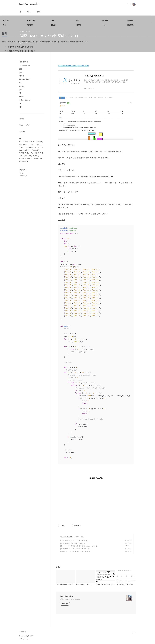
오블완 (25, 145)
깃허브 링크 (22, 632)
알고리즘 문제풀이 (66, 537)
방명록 (39, 12)
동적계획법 (30, 147)
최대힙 (35, 153)
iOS (21, 69)
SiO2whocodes (29, 4)
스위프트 (39, 145)
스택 (41, 159)
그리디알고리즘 (27, 156)
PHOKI (22, 96)
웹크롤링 (28, 159)
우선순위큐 (39, 142)
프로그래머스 (35, 159)
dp (29, 145)
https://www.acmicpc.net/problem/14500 (73, 66)
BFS (21, 142)
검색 (129, 4)
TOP (134, 633)
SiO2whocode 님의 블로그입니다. (70, 599)
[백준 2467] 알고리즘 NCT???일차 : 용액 (74, 551)
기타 (21, 104)
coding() (22, 86)
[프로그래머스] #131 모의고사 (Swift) (73, 541)
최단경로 (33, 145)
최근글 (21, 125)
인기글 (27, 125)
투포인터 (40, 147)
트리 (34, 142)
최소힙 (25, 150)
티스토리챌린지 (24, 161)
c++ (21, 156)
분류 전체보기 (23, 62)
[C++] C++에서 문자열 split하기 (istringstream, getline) (79, 546)
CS (20, 83)
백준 (36, 147)
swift (22, 72)
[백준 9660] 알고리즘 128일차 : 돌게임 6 (74, 549)
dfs (25, 147)
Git (21, 89)
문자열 (21, 147)
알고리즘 (41, 153)
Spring (22, 76)
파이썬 (27, 153)
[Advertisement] (96, 503)
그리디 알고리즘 (27, 142)
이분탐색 (22, 159)
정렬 (21, 145)
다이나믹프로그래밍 (34, 150)
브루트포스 (35, 156)
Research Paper (25, 79)
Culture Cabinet (25, 100)
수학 (31, 153)
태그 (29, 12)
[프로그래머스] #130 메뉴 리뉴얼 (71, 543)
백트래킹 (22, 153)
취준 (21, 107)
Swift (21, 150)
